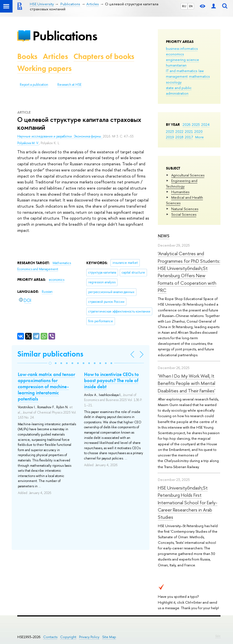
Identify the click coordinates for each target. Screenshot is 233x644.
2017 (189, 137)
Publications (65, 36)
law (201, 71)
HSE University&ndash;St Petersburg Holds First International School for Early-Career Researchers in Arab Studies (188, 502)
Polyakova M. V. (28, 143)
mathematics (199, 76)
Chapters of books (104, 56)
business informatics (182, 48)
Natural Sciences (185, 209)
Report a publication (34, 85)
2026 (187, 124)
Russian (47, 292)
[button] (50, 363)
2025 (196, 124)
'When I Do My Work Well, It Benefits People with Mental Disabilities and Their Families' (187, 383)
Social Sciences (184, 214)
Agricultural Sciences (188, 175)
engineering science (182, 60)
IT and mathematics (182, 71)
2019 (170, 137)
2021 (189, 131)
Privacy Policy (89, 637)
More (199, 137)
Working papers (44, 68)
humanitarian (176, 65)
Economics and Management (38, 269)
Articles (55, 56)
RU (184, 6)
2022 (179, 131)
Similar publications (50, 354)
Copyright (68, 637)
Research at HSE (69, 85)
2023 (170, 131)
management (177, 76)
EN (191, 6)
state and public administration (179, 90)
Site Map (109, 637)
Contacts (50, 637)
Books (27, 56)
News (164, 236)
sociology (174, 82)
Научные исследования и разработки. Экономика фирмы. (60, 136)
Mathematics (62, 263)
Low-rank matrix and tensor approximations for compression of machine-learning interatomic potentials (46, 387)
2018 (179, 137)
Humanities (180, 192)
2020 (198, 131)
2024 (205, 124)
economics (175, 54)
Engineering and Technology (182, 183)
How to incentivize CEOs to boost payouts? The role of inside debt (111, 380)
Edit (218, 636)
